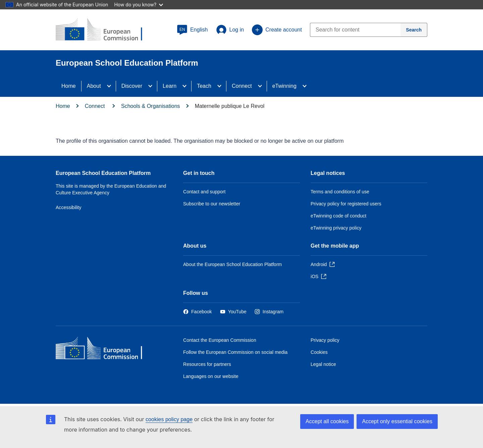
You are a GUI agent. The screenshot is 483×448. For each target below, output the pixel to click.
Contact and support (204, 192)
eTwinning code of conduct (338, 216)
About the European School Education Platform (232, 264)
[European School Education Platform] (104, 30)
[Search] (414, 30)
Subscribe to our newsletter (212, 204)
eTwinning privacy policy (336, 228)
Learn (170, 86)
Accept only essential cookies (397, 421)
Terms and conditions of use (340, 192)
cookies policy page (169, 419)
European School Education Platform (103, 173)
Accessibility (69, 207)
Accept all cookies (327, 421)
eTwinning (284, 86)
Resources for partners (207, 364)
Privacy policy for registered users (346, 204)
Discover (132, 86)
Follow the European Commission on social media (235, 352)
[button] (192, 30)
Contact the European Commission (220, 340)
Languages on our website (211, 376)
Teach (204, 86)
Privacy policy (325, 340)
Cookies (319, 352)
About (94, 86)
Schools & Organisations (151, 106)
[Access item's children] (111, 86)
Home (69, 86)
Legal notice (323, 364)
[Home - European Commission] (104, 350)
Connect (242, 86)
